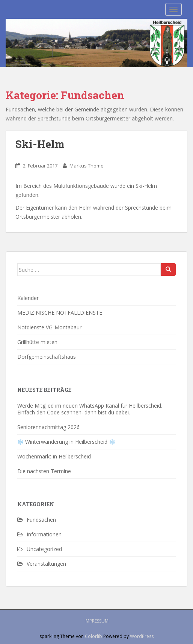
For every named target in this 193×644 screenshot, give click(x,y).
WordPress (142, 636)
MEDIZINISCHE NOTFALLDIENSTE (60, 313)
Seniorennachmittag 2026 (48, 427)
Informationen (44, 534)
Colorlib (93, 636)
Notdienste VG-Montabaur (49, 327)
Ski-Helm (40, 144)
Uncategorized (44, 549)
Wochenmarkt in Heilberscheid (54, 456)
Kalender (28, 298)
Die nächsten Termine (44, 471)
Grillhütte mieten (37, 342)
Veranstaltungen (46, 564)
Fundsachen (41, 520)
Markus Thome (87, 166)
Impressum (96, 621)
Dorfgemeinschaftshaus (47, 357)
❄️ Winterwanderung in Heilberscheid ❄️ (66, 442)
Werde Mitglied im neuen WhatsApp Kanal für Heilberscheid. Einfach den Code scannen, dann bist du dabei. (90, 409)
